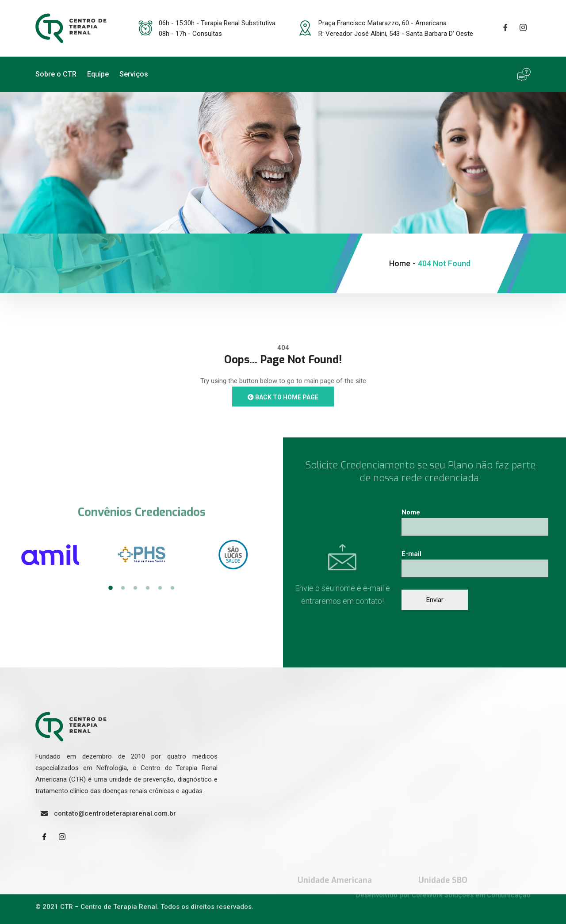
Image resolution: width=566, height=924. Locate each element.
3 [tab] (135, 588)
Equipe (98, 74)
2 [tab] (123, 588)
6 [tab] (172, 588)
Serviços (134, 74)
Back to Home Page (283, 397)
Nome (475, 520)
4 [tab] (148, 588)
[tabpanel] (50, 555)
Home (400, 263)
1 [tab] (111, 588)
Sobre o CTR (56, 74)
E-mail (475, 561)
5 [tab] (160, 588)
